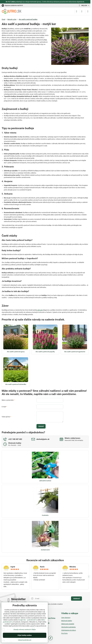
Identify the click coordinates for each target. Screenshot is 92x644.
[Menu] (88, 11)
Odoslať (41, 426)
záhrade (40, 310)
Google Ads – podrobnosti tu (28, 620)
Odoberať (76, 599)
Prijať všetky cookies (25, 635)
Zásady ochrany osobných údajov (25, 630)
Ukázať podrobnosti (25, 640)
